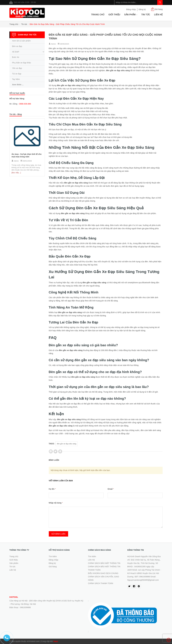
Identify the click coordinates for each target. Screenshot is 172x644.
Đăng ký (142, 9)
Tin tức (146, 15)
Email (111, 489)
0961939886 (25, 607)
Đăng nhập (131, 9)
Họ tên (52, 489)
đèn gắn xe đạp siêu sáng (67, 444)
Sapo (56, 641)
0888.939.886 (25, 104)
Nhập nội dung (56, 503)
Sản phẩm (131, 15)
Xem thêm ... (18, 85)
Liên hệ (158, 15)
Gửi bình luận (58, 534)
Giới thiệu (114, 15)
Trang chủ (98, 15)
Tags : (52, 444)
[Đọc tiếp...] (16, 173)
